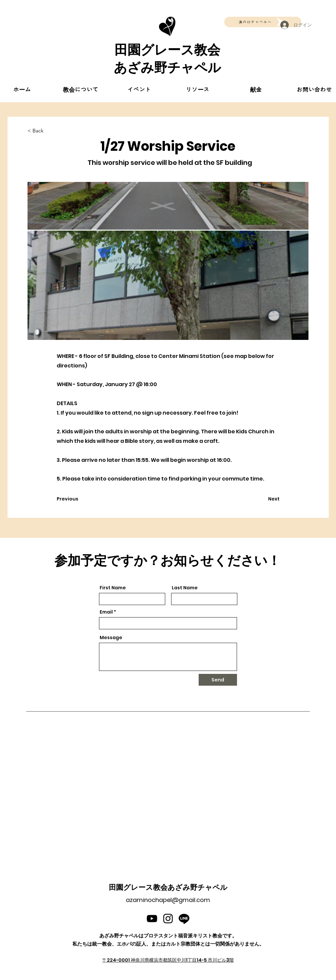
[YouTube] (152, 919)
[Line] (184, 919)
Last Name (185, 588)
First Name (113, 588)
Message (111, 637)
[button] (81, 90)
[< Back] (49, 131)
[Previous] (78, 499)
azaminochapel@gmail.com (168, 900)
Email (106, 612)
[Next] (263, 499)
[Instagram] (168, 919)
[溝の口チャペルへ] (263, 22)
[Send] (218, 680)
